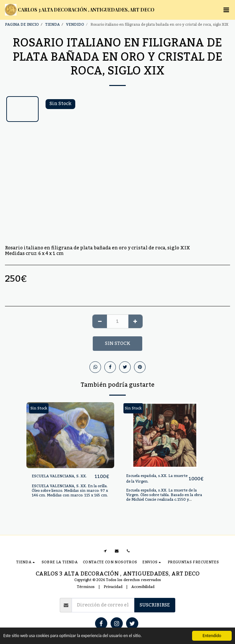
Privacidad (113, 587)
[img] (70, 435)
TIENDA (52, 25)
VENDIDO (75, 25)
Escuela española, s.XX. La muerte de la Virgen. (157, 479)
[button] (226, 10)
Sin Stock (117, 344)
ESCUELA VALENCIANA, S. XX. (59, 476)
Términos (86, 587)
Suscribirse (155, 605)
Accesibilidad (143, 587)
